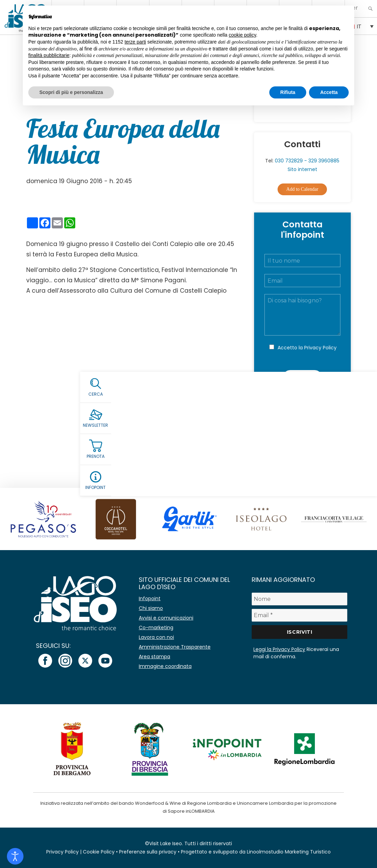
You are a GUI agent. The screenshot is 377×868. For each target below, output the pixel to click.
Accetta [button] (329, 92)
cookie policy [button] (243, 35)
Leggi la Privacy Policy (279, 649)
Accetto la (307, 348)
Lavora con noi (156, 637)
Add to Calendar (302, 189)
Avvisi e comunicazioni (166, 618)
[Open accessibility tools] (15, 856)
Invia (302, 378)
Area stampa (154, 657)
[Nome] (299, 599)
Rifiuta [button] (288, 92)
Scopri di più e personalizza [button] (71, 92)
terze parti (135, 42)
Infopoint (150, 598)
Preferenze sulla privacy (148, 852)
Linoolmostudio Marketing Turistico (289, 852)
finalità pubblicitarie (49, 55)
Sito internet (302, 169)
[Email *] (299, 615)
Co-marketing (156, 628)
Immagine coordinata (165, 666)
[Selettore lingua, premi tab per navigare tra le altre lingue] (361, 26)
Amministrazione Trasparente (175, 647)
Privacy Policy (320, 348)
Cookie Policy (99, 852)
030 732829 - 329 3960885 (307, 161)
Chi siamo (151, 608)
